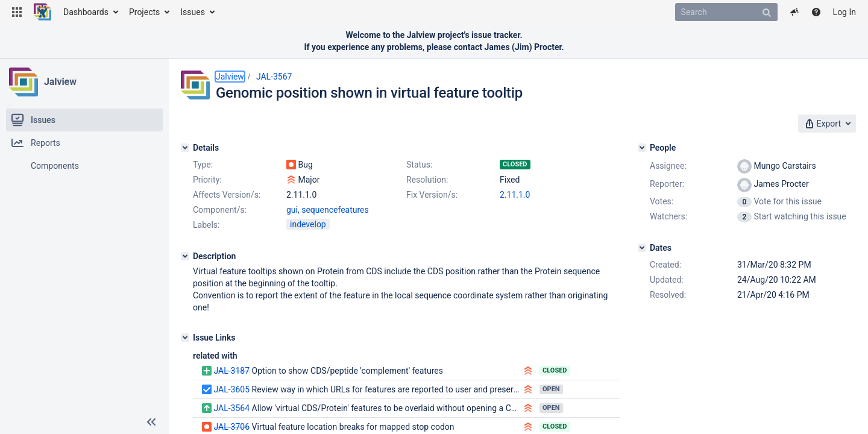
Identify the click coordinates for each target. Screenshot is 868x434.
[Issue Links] (185, 338)
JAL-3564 (231, 408)
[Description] (185, 256)
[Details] (185, 148)
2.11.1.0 (515, 195)
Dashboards (86, 12)
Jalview (60, 82)
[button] (17, 12)
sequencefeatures (335, 210)
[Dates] (642, 248)
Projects (144, 12)
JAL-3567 (274, 77)
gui (292, 210)
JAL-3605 (231, 389)
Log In (844, 12)
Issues (193, 12)
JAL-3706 (231, 427)
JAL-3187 (231, 371)
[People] (642, 148)
